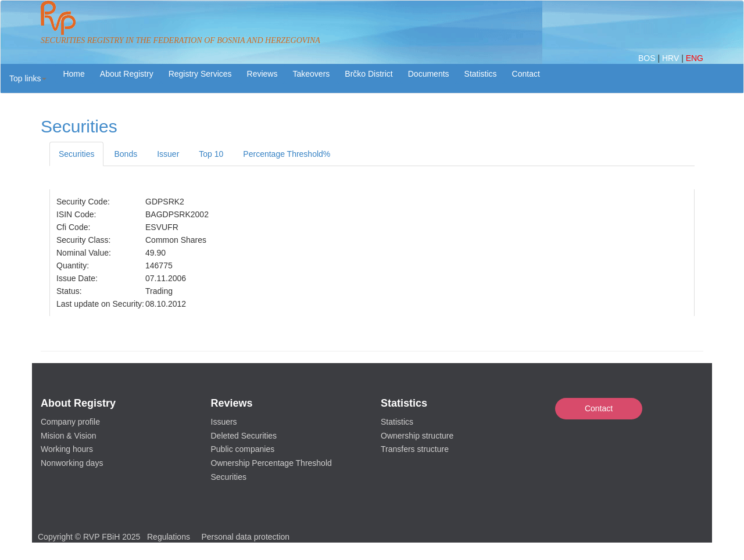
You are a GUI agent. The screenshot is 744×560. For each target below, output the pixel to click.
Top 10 (211, 154)
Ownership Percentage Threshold (271, 463)
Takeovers (311, 74)
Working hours (67, 449)
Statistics (481, 74)
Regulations (169, 537)
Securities (76, 154)
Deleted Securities (244, 436)
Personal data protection (245, 537)
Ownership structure (417, 436)
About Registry (127, 74)
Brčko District (369, 74)
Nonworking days (72, 463)
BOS (648, 58)
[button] (28, 78)
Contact (599, 408)
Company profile (70, 422)
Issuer (168, 154)
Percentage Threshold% (287, 154)
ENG (695, 58)
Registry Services (200, 74)
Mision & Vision (68, 436)
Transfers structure (415, 449)
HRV (672, 58)
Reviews (262, 74)
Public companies (243, 449)
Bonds (126, 154)
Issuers (224, 422)
